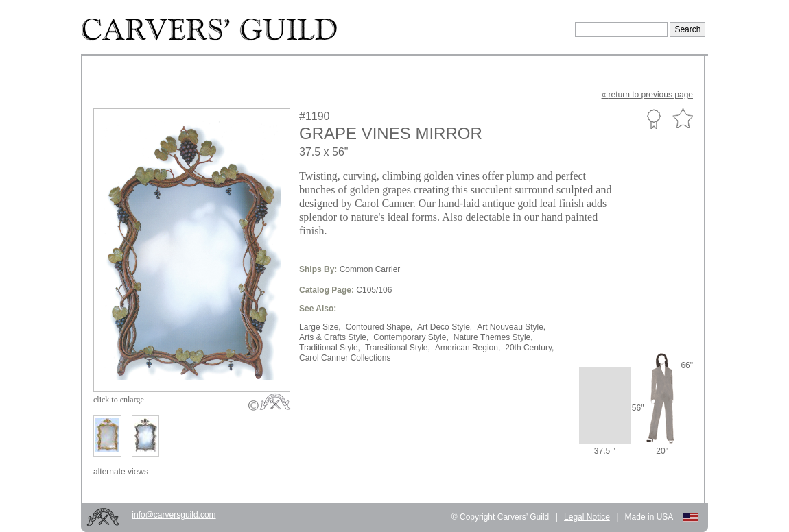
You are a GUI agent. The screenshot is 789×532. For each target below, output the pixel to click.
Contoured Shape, (379, 327)
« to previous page (647, 95)
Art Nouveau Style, (511, 327)
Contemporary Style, (411, 337)
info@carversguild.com (174, 515)
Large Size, (320, 327)
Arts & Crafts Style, (334, 337)
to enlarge (119, 400)
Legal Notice (587, 517)
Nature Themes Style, (493, 337)
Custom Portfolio (653, 119)
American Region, (468, 348)
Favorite (683, 119)
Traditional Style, (330, 348)
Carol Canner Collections (345, 358)
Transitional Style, (398, 348)
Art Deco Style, (445, 327)
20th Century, (529, 348)
